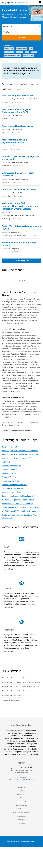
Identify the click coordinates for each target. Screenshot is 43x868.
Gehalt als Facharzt (9, 470)
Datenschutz (21, 794)
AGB (21, 798)
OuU (27, 52)
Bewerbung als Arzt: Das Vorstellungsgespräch (20, 454)
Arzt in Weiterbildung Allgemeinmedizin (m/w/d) (21, 228)
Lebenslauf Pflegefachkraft (12, 489)
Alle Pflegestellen (28, 56)
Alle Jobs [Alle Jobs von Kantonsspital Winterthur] (5, 163)
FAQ (21, 791)
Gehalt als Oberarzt (9, 473)
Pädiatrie (34, 52)
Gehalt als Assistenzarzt (11, 466)
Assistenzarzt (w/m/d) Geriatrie (17, 96)
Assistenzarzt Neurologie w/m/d (18, 126)
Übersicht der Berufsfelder (11, 701)
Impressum (22, 788)
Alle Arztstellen (9, 49)
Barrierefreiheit (21, 816)
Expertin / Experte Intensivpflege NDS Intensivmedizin (20, 158)
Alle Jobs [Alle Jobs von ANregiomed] (5, 232)
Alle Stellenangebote (21, 261)
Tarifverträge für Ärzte (10, 481)
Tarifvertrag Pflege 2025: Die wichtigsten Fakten (20, 507)
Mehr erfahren (9, 569)
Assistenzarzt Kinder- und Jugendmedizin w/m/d (14, 141)
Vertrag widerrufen (22, 802)
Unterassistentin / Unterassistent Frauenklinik (18, 174)
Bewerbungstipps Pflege (11, 492)
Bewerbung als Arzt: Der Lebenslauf (16, 458)
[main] (21, 361)
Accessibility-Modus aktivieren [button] (22, 809)
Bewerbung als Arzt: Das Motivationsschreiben (20, 451)
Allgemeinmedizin (22, 49)
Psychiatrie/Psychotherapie (12, 56)
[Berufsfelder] (21, 26)
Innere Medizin (9, 52)
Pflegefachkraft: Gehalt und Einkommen (17, 504)
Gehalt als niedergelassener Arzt (14, 485)
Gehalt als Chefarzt (9, 477)
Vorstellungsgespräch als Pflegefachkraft (18, 500)
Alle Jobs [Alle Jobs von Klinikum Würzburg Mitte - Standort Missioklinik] (5, 212)
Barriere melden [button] (21, 806)
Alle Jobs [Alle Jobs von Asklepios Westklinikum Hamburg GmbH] (5, 99)
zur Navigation (22, 820)
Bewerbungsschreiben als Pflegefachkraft (18, 496)
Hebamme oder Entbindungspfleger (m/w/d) (19, 244)
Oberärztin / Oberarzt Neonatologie (19, 190)
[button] (21, 38)
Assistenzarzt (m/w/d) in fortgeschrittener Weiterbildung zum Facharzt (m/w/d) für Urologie (20, 206)
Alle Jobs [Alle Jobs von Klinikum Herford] (5, 116)
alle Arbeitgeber (21, 281)
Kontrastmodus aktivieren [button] (22, 812)
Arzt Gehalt (6, 462)
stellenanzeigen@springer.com (24, 780)
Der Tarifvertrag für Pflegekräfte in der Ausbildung (21, 511)
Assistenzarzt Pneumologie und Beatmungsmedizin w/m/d (17, 111)
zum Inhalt (21, 823)
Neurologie (19, 52)
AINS (31, 49)
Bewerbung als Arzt (9, 447)
